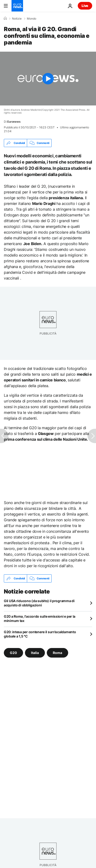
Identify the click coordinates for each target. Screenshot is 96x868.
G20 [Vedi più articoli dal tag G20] (13, 653)
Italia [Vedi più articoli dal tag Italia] (35, 653)
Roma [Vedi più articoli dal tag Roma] (57, 653)
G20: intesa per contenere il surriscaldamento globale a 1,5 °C (40, 634)
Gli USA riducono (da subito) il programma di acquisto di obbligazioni (39, 603)
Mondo (32, 19)
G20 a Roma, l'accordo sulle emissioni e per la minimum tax (40, 618)
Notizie (17, 19)
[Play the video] (48, 79)
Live (85, 6)
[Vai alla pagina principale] (17, 6)
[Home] (5, 18)
